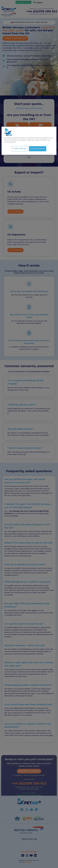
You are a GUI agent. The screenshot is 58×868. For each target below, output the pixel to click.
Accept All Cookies (38, 149)
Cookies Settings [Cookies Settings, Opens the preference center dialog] (20, 149)
